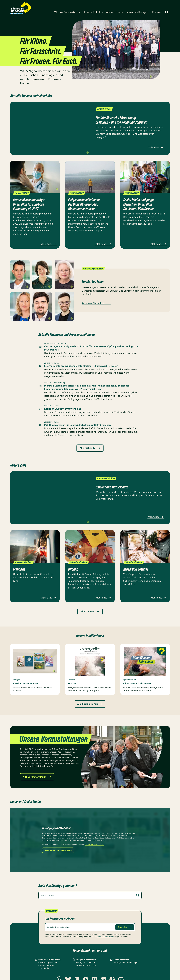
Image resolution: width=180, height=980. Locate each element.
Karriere (103, 3)
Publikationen (91, 3)
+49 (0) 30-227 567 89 (85, 963)
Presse (156, 12)
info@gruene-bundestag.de (126, 963)
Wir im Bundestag (66, 12)
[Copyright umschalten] (151, 77)
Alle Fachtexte (90, 448)
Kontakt (124, 3)
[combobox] (90, 895)
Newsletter (113, 3)
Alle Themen (90, 611)
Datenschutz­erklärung (105, 937)
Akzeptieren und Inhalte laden (58, 850)
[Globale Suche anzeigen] (167, 12)
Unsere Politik (92, 12)
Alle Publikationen (90, 704)
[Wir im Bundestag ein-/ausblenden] (79, 13)
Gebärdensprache (141, 3)
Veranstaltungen (138, 12)
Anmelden (125, 927)
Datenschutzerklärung (95, 844)
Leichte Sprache (161, 3)
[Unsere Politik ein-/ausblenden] (103, 13)
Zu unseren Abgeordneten (96, 303)
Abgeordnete (115, 12)
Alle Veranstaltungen (37, 777)
